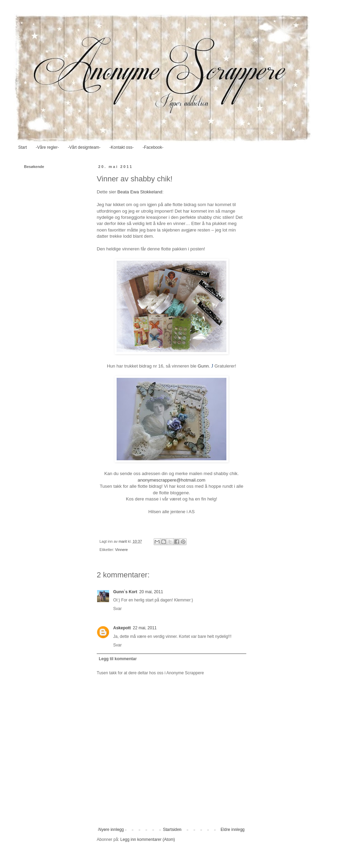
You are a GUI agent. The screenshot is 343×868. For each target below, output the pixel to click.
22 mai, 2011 (145, 628)
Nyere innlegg (111, 830)
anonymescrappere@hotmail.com (171, 480)
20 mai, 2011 (151, 592)
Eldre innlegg (233, 830)
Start (22, 147)
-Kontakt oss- (122, 147)
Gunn (203, 366)
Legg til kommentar (118, 659)
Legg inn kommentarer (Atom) (148, 839)
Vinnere (122, 550)
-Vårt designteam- (84, 147)
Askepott (122, 628)
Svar (117, 609)
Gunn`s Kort (125, 592)
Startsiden (172, 830)
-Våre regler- (47, 147)
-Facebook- (153, 147)
